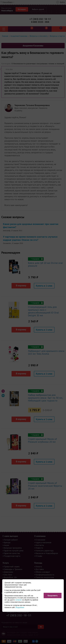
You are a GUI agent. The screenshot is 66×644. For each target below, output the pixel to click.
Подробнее (20, 607)
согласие (18, 600)
